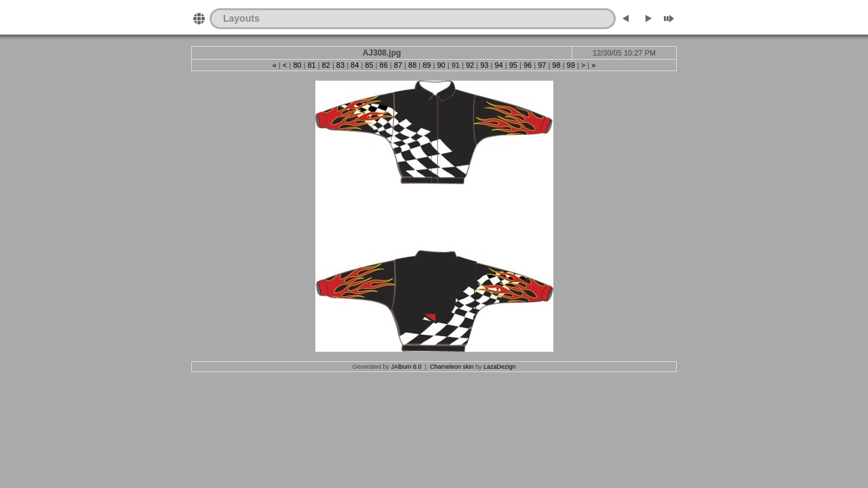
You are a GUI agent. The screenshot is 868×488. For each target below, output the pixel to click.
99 (571, 65)
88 (412, 65)
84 (355, 65)
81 (311, 65)
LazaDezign (500, 367)
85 (369, 65)
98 (556, 65)
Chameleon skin (452, 367)
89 (427, 65)
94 (498, 65)
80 (297, 65)
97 (542, 65)
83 (340, 65)
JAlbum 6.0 (407, 367)
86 (384, 65)
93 (484, 65)
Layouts (241, 18)
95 (513, 65)
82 (326, 65)
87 (398, 65)
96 (528, 65)
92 (470, 65)
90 (441, 65)
